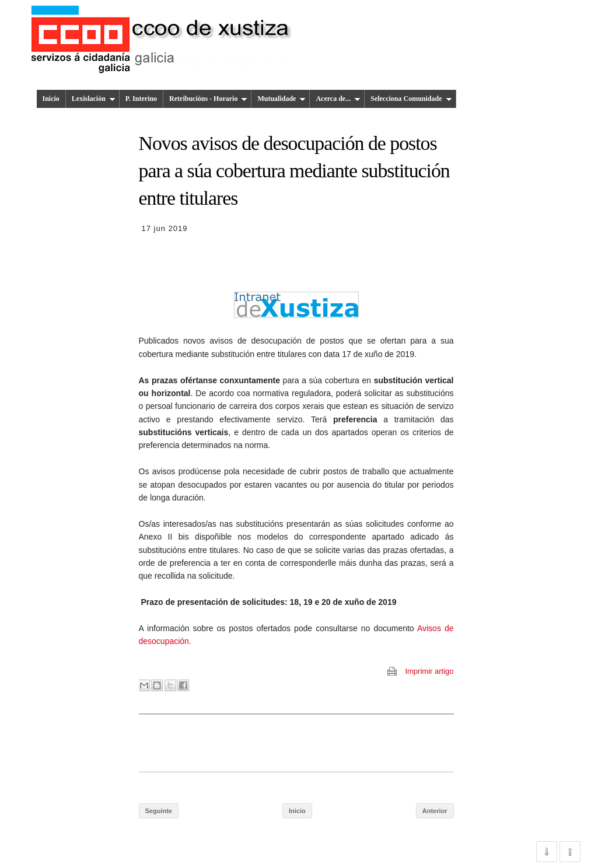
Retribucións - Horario (208, 99)
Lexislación (94, 99)
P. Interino (141, 99)
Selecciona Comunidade (411, 99)
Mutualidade (281, 99)
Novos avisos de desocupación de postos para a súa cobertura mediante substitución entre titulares (294, 171)
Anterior (435, 811)
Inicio (51, 99)
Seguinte (159, 811)
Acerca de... (338, 99)
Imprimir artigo (429, 671)
